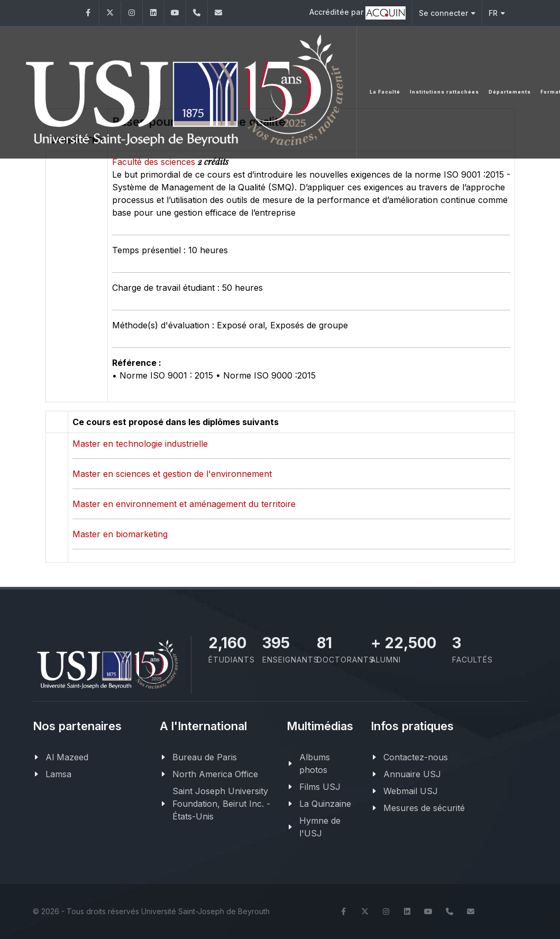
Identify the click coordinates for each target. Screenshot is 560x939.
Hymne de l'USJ (320, 827)
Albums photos (315, 763)
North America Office (215, 774)
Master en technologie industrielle (140, 444)
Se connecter (447, 13)
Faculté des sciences (155, 162)
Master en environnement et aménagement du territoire (184, 504)
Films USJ (320, 787)
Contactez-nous (416, 757)
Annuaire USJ (412, 774)
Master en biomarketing (120, 534)
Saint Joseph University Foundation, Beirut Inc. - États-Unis (221, 804)
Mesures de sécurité (424, 808)
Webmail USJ (411, 791)
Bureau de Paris (205, 757)
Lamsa (58, 774)
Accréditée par (357, 13)
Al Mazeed (67, 757)
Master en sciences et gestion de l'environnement (172, 474)
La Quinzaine (325, 804)
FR (497, 13)
